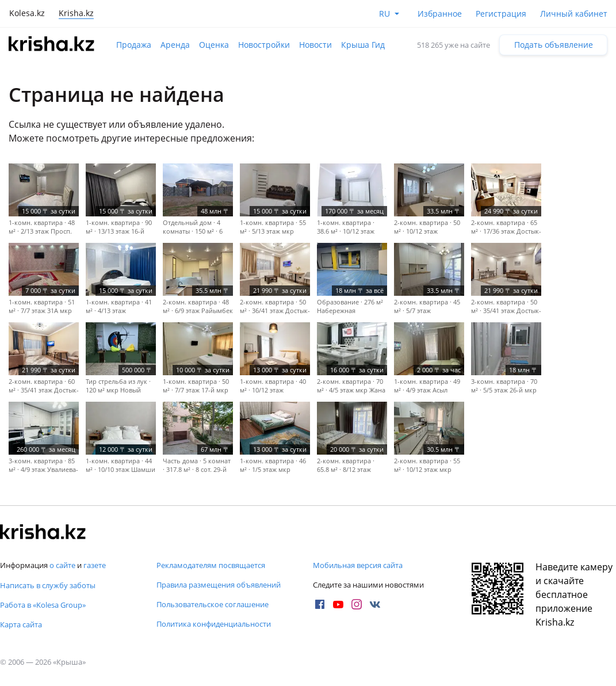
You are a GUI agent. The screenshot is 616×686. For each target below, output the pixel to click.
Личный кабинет (574, 14)
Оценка (214, 45)
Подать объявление (554, 45)
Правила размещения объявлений (219, 585)
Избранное (440, 14)
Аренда (175, 45)
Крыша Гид (363, 45)
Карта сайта (21, 624)
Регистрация (501, 14)
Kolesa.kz (27, 13)
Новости (315, 45)
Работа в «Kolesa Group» (43, 605)
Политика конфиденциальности (214, 624)
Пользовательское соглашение (213, 604)
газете (95, 565)
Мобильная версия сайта (358, 565)
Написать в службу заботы (48, 585)
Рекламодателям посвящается (211, 565)
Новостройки (264, 45)
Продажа (134, 45)
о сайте (62, 565)
